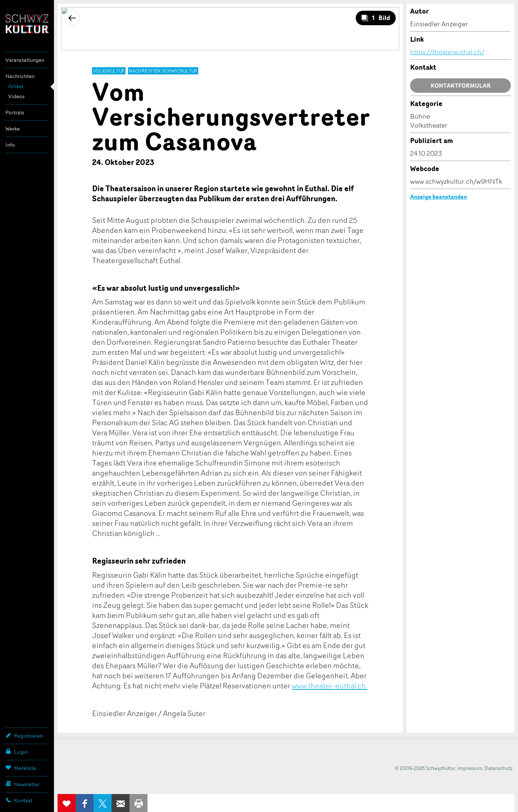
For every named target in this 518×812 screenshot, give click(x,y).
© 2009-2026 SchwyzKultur (425, 768)
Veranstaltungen (25, 60)
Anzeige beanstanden (439, 197)
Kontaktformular (461, 86)
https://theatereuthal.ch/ (447, 52)
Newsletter (22, 784)
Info (10, 145)
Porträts (15, 112)
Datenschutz (499, 768)
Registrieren (24, 735)
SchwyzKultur (27, 24)
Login (17, 752)
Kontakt (19, 800)
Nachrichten (20, 76)
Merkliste (21, 768)
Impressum (470, 768)
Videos (17, 96)
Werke (13, 129)
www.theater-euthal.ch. (330, 685)
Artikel (16, 86)
